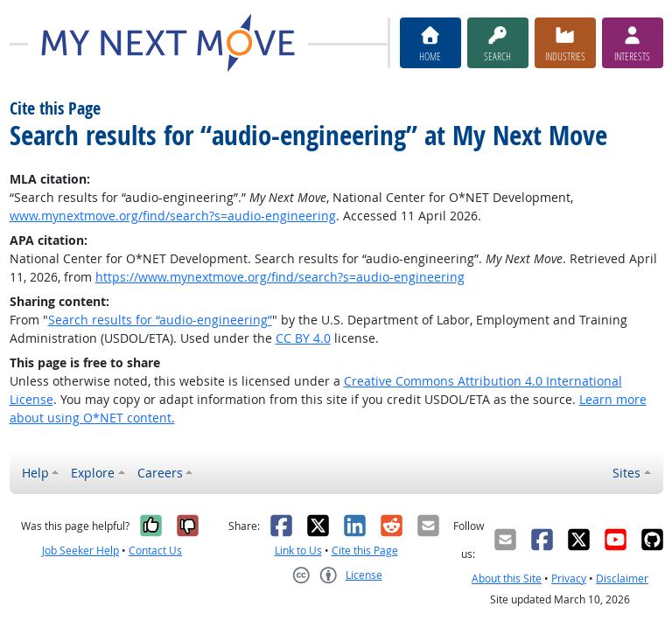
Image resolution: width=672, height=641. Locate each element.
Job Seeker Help (80, 550)
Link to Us (298, 550)
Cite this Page (365, 550)
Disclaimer (622, 578)
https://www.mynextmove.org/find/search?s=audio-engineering (280, 277)
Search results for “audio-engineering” (160, 320)
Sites (626, 473)
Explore (93, 473)
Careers (160, 473)
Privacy (569, 578)
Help (35, 473)
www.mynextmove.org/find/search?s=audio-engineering (173, 216)
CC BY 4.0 (303, 338)
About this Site (507, 578)
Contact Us (155, 550)
